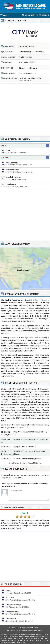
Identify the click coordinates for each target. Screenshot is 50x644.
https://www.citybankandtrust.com (27, 360)
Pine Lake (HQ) (12, 162)
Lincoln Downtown (13, 177)
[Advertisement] (25, 109)
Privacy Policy (32, 631)
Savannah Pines (12, 170)
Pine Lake (10, 598)
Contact (39, 631)
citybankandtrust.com (27, 73)
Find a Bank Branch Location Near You (25, 628)
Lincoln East (11, 184)
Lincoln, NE (6, 435)
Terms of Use (23, 631)
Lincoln (5, 158)
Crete (4, 146)
